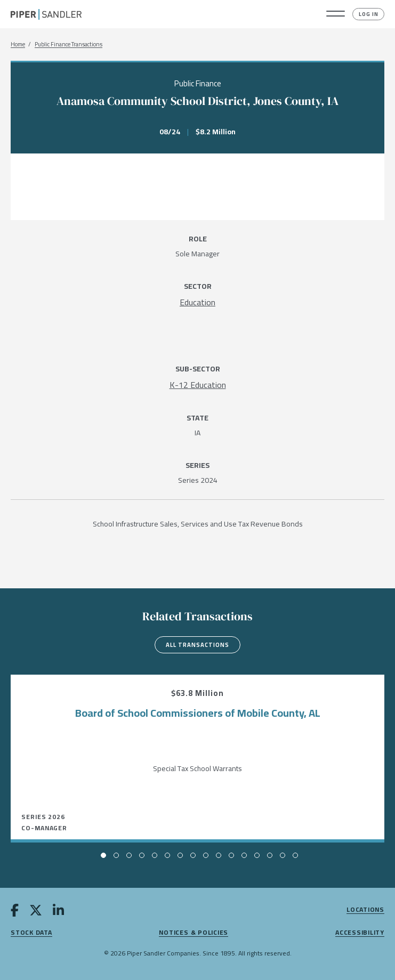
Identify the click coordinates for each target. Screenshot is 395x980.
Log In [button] (369, 14)
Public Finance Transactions (68, 44)
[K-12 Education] (198, 385)
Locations (365, 910)
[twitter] (36, 912)
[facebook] (15, 912)
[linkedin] (58, 912)
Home (18, 44)
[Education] (197, 302)
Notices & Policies (194, 933)
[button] (336, 14)
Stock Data (31, 933)
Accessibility (360, 933)
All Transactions (197, 645)
